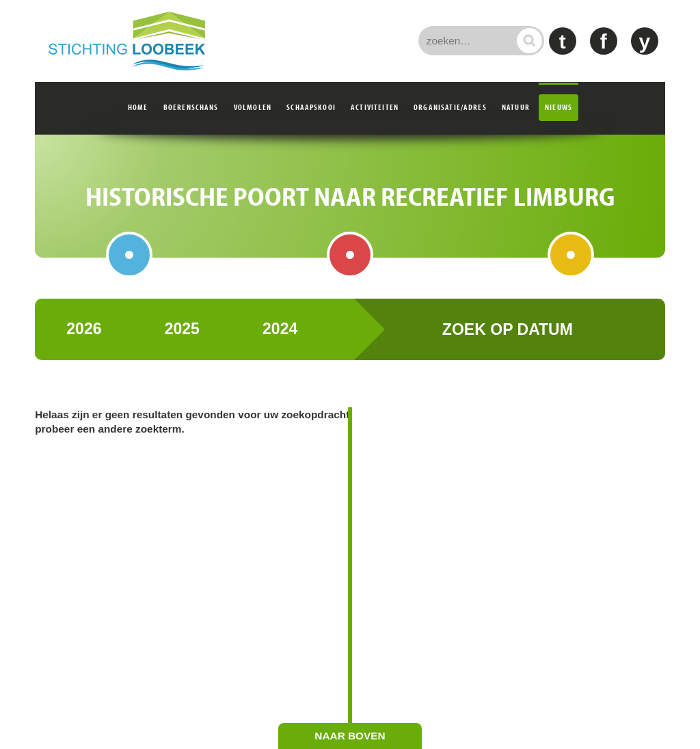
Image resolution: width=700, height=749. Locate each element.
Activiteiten (375, 107)
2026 (84, 343)
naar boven (350, 736)
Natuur (516, 107)
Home (138, 107)
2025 (182, 343)
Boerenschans (191, 107)
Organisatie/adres (450, 107)
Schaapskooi (311, 107)
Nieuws (558, 107)
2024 (280, 343)
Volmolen (253, 107)
